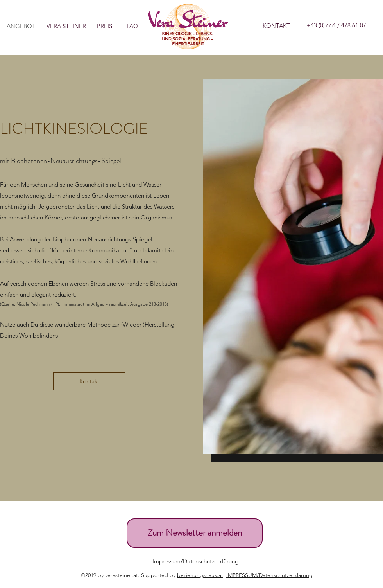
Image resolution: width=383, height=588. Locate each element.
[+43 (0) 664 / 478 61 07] (336, 25)
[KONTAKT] (276, 26)
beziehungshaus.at (200, 575)
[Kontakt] (89, 381)
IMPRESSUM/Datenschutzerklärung (269, 575)
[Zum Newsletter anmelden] (195, 533)
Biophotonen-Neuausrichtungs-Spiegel (102, 239)
